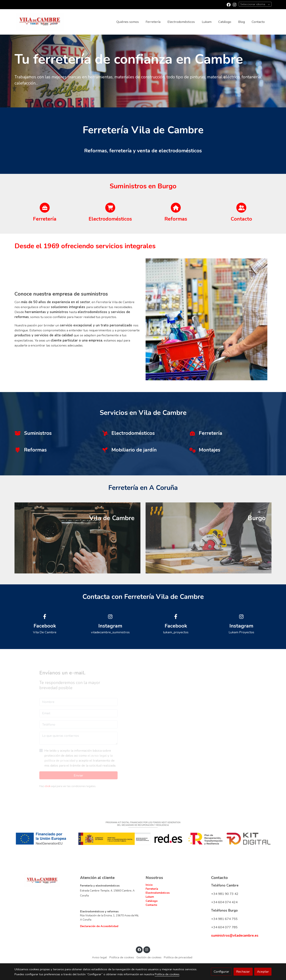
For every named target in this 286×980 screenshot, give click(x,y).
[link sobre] (45, 881)
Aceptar (263, 972)
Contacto (151, 905)
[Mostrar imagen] (143, 833)
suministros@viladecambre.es (235, 936)
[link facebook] (229, 4)
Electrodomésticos (158, 893)
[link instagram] (235, 4)
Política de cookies (122, 958)
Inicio (149, 885)
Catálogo (152, 901)
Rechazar (243, 972)
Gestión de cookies (149, 958)
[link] (40, 22)
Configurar (221, 972)
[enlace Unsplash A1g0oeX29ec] (209, 538)
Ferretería (152, 889)
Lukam (150, 897)
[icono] (45, 208)
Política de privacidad (178, 958)
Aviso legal (99, 958)
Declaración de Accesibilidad (99, 926)
